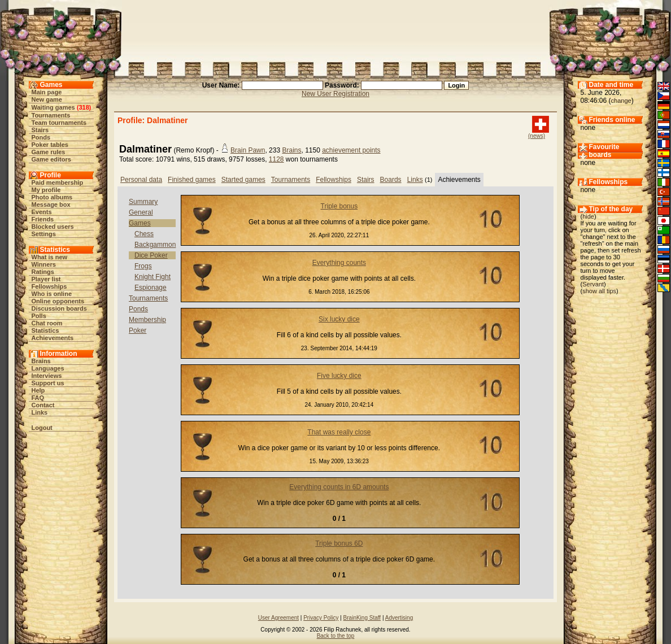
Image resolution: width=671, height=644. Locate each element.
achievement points (351, 150)
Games (140, 223)
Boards (391, 180)
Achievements (53, 338)
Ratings (43, 272)
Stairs (40, 130)
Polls (39, 316)
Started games (243, 180)
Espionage (151, 288)
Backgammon (155, 245)
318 (84, 107)
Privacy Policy (321, 618)
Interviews (47, 376)
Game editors (51, 159)
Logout (42, 428)
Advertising (399, 618)
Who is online (52, 294)
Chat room (47, 323)
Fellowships (49, 286)
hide (588, 216)
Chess (144, 234)
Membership (147, 320)
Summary (143, 202)
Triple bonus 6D (339, 543)
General (141, 212)
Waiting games (53, 107)
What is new (50, 257)
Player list (46, 279)
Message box (51, 204)
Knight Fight (152, 277)
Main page (47, 92)
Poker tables (50, 145)
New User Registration (335, 94)
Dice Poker (151, 255)
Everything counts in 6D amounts (339, 487)
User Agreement (278, 618)
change (621, 101)
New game (47, 99)
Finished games (192, 180)
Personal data (141, 180)
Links (40, 412)
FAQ (38, 398)
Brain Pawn (248, 150)
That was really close (339, 432)
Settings (44, 234)
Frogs (143, 266)
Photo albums (52, 197)
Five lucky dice (339, 376)
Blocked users (53, 227)
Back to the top (336, 636)
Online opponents (58, 301)
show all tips (599, 291)
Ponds (41, 137)
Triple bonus (339, 206)
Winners (44, 264)
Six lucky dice (339, 319)
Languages (48, 368)
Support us (48, 383)
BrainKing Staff (362, 618)
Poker (138, 330)
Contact (43, 405)
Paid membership (58, 182)
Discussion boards (59, 308)
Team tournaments (59, 123)
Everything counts (339, 263)
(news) (537, 136)
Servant (593, 284)
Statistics (45, 330)
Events (42, 212)
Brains (41, 361)
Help (38, 390)
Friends (43, 219)
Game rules (49, 152)
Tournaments (51, 115)
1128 (276, 159)
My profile (46, 190)
